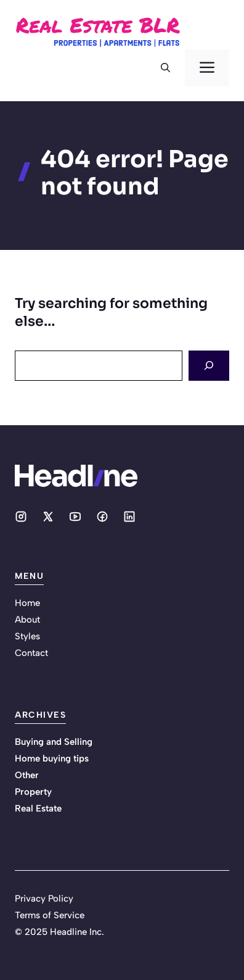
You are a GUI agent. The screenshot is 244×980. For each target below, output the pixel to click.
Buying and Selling (54, 742)
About (27, 620)
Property (33, 792)
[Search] (209, 366)
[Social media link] (21, 517)
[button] (165, 68)
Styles (27, 636)
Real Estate (38, 808)
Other (27, 775)
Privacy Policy (44, 899)
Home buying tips (52, 758)
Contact (31, 653)
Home (27, 603)
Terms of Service (50, 915)
